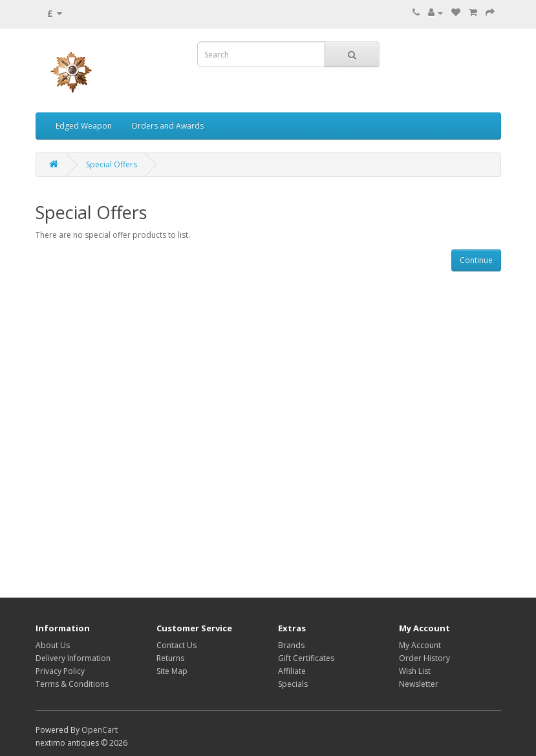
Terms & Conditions (72, 684)
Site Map (172, 671)
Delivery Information (73, 658)
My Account (420, 645)
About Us (53, 645)
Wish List (415, 671)
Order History (424, 658)
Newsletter (419, 684)
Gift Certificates (306, 658)
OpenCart (100, 730)
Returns (170, 658)
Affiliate (292, 671)
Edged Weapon (84, 126)
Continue (476, 260)
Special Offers (112, 164)
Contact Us (177, 645)
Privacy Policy (60, 671)
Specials (293, 684)
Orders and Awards (167, 126)
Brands (291, 645)
